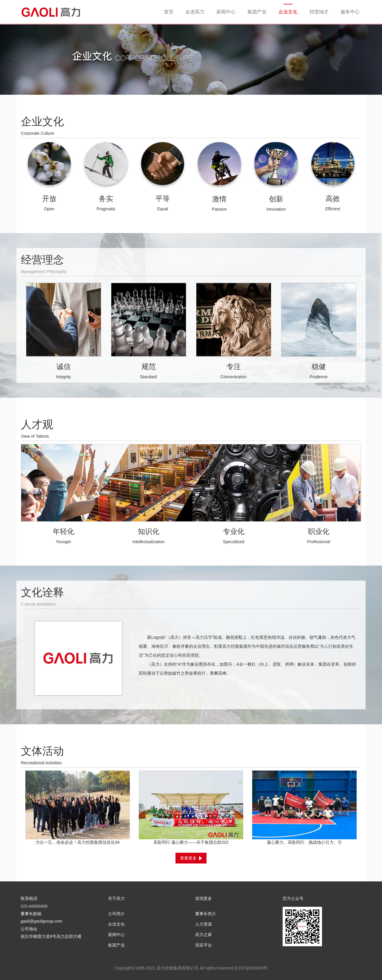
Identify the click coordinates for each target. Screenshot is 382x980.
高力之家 (204, 935)
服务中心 (350, 12)
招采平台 (204, 945)
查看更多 (191, 858)
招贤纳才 (319, 12)
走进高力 (195, 12)
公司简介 (116, 914)
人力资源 (204, 924)
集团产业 (257, 12)
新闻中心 (226, 12)
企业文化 (288, 12)
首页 (169, 12)
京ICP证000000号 (251, 968)
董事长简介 (206, 914)
